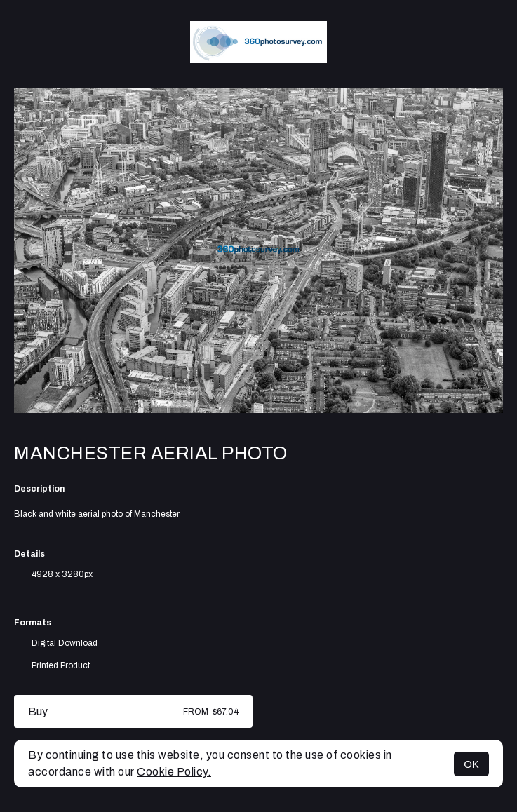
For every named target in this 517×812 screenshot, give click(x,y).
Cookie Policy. (174, 772)
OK (471, 764)
